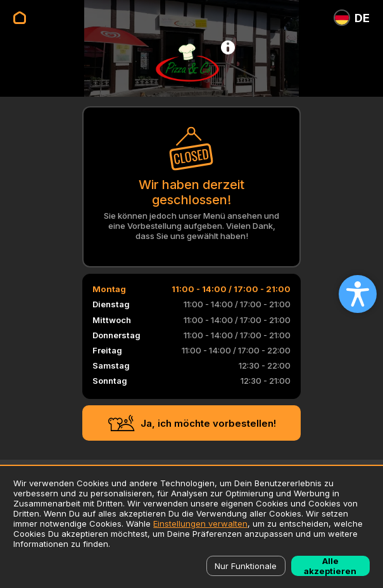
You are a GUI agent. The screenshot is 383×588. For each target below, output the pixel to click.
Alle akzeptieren (330, 566)
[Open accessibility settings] (358, 294)
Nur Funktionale (246, 566)
